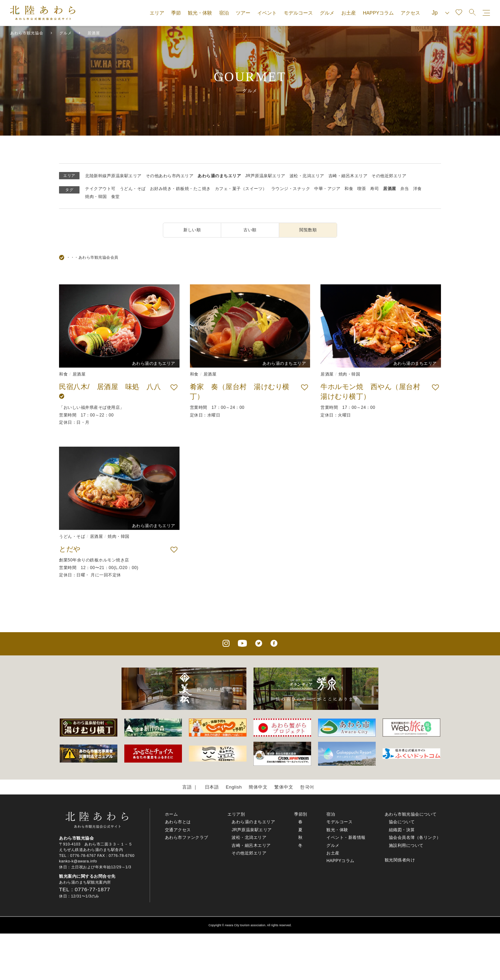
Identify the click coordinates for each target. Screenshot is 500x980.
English (234, 787)
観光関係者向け (400, 860)
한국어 (307, 787)
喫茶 (362, 189)
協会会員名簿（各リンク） (415, 837)
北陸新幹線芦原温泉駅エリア (113, 176)
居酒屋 (390, 189)
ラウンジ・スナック (291, 189)
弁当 (405, 189)
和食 (349, 189)
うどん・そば (133, 189)
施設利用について (406, 845)
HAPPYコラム (378, 13)
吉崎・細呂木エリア (348, 176)
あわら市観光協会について (411, 814)
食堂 (115, 197)
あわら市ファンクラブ (187, 837)
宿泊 (224, 13)
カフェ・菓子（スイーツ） (241, 189)
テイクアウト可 (100, 189)
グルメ (327, 13)
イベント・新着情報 (346, 837)
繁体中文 (284, 787)
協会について (402, 822)
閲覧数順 (308, 230)
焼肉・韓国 (96, 197)
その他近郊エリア (389, 176)
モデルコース (298, 13)
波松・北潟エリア (307, 176)
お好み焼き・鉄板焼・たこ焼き (180, 189)
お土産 (349, 13)
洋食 (418, 189)
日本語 (212, 787)
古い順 (250, 230)
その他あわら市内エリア (170, 176)
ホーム (172, 814)
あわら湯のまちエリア (219, 176)
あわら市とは (178, 822)
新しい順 (192, 230)
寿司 (374, 189)
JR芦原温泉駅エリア (265, 176)
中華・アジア (327, 189)
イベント (267, 13)
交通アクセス (178, 830)
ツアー (243, 13)
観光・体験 (200, 13)
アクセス (410, 13)
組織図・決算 (402, 830)
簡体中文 (258, 787)
